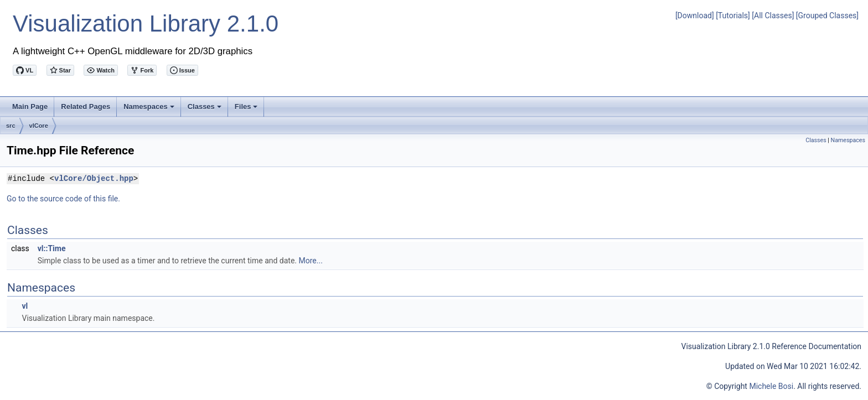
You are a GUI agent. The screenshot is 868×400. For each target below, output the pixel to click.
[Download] (695, 15)
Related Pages (86, 107)
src (11, 126)
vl (25, 306)
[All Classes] (773, 15)
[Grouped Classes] (827, 15)
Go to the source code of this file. (63, 199)
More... (311, 261)
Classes (205, 110)
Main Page (30, 107)
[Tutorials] (733, 15)
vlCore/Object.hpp (94, 178)
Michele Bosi (771, 386)
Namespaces (150, 110)
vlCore (39, 126)
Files (247, 110)
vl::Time (52, 248)
